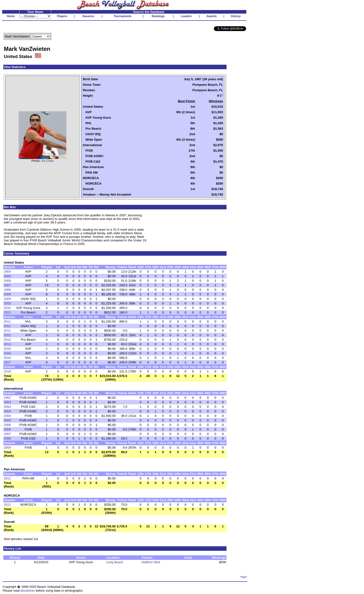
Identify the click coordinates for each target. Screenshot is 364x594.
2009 (7, 294)
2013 (7, 344)
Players (62, 16)
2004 (7, 272)
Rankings (158, 16)
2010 (7, 303)
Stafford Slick (151, 562)
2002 (7, 398)
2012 (7, 335)
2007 (7, 285)
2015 (7, 349)
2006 (7, 281)
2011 (7, 312)
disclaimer (28, 591)
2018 (7, 371)
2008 (7, 290)
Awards (212, 16)
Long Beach (115, 562)
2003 (7, 402)
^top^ (244, 577)
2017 (7, 362)
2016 (7, 353)
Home (11, 16)
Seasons (88, 16)
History (236, 16)
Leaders (186, 16)
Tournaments (123, 16)
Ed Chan (48, 161)
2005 (7, 276)
